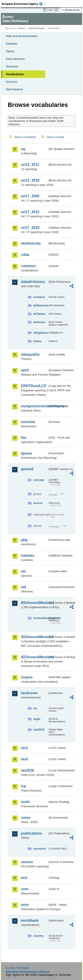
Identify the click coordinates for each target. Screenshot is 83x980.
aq (23, 149)
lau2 (25, 759)
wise (25, 905)
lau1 (25, 748)
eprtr (25, 370)
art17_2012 (30, 212)
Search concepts (55, 137)
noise (26, 818)
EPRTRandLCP (34, 386)
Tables (10, 51)
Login (50, 10)
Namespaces (14, 89)
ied (24, 587)
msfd (25, 802)
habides (28, 556)
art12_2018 (30, 180)
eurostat (28, 422)
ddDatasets (41, 305)
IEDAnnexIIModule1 (34, 603)
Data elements (15, 59)
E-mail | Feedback (18, 967)
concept (39, 480)
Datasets (12, 44)
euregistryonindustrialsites (34, 406)
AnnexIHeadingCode (41, 618)
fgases (27, 453)
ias (23, 571)
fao (24, 438)
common (28, 266)
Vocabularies (15, 74)
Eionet (22, 28)
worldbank (30, 920)
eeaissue (39, 322)
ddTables (39, 314)
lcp (24, 786)
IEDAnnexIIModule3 (34, 637)
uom (25, 889)
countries (40, 849)
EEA (24, 4)
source (38, 503)
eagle (37, 719)
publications (31, 833)
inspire (27, 677)
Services (11, 82)
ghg (24, 540)
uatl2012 (39, 730)
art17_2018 (30, 228)
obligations (41, 333)
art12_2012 (30, 165)
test (24, 878)
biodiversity (31, 243)
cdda (25, 255)
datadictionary (33, 282)
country (38, 936)
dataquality (30, 354)
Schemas (12, 66)
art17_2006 (30, 196)
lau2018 (28, 770)
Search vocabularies (25, 137)
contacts (39, 297)
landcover (29, 693)
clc (35, 708)
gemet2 (27, 469)
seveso (27, 862)
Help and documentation (22, 36)
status (37, 341)
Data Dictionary (36, 28)
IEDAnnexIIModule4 (34, 657)
